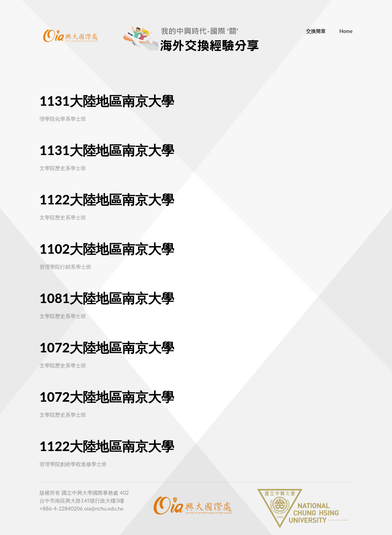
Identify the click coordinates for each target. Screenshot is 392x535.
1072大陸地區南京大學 (107, 347)
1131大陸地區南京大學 (107, 101)
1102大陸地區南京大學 (107, 249)
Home (346, 31)
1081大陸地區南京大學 (107, 298)
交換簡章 (316, 31)
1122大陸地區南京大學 (107, 199)
